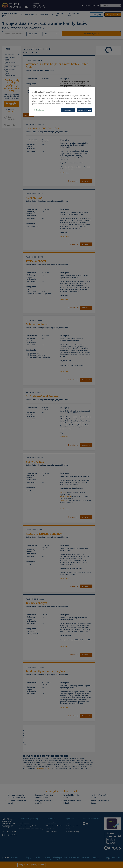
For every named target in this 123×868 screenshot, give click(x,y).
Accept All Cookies (84, 110)
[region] (62, 101)
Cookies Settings (39, 110)
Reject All (68, 110)
